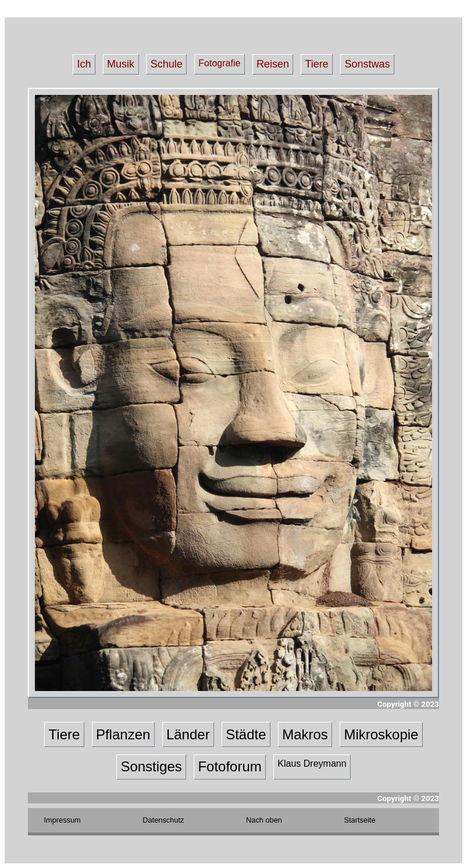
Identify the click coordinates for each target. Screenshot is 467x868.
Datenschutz (163, 820)
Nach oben (264, 820)
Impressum (62, 820)
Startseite (360, 820)
